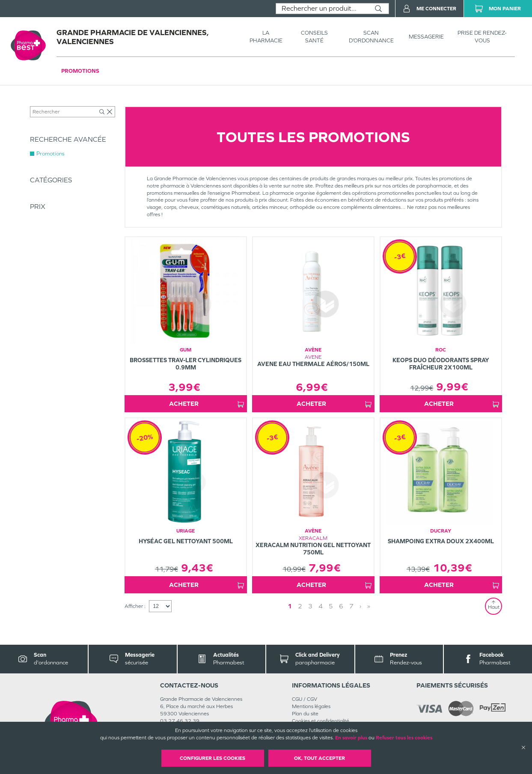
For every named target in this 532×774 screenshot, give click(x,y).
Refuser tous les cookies (404, 738)
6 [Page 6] (341, 606)
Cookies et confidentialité (321, 721)
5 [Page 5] (331, 606)
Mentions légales (311, 706)
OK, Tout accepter (319, 758)
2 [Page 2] (300, 606)
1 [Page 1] (290, 606)
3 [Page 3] (310, 606)
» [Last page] (369, 606)
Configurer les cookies (213, 758)
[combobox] (322, 9)
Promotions (80, 71)
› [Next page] (360, 606)
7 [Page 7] (351, 606)
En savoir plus (351, 738)
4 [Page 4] (321, 606)
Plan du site (305, 714)
